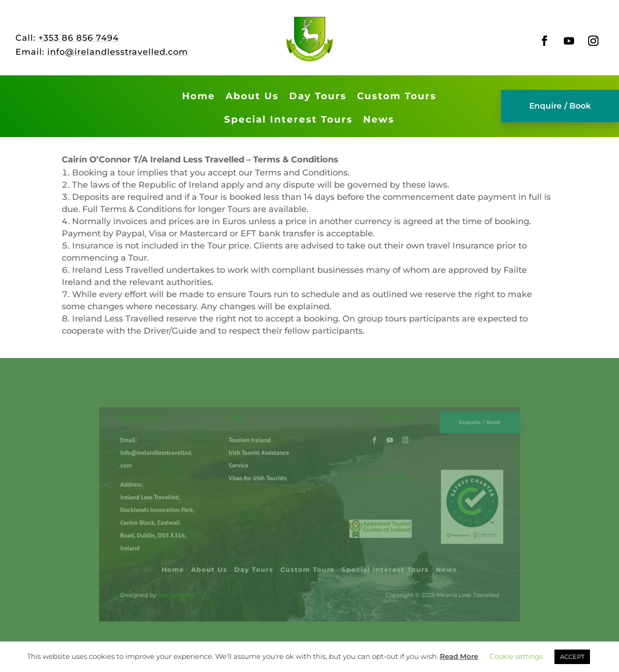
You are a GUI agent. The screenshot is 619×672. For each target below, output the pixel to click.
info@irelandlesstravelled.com (118, 52)
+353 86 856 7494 (79, 38)
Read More (459, 656)
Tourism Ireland (261, 454)
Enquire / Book (560, 106)
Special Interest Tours (288, 119)
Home (199, 96)
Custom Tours (397, 96)
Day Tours (318, 96)
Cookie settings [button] (516, 656)
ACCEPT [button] (572, 657)
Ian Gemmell (202, 579)
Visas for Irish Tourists (268, 485)
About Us (252, 96)
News (379, 119)
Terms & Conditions (369, 485)
